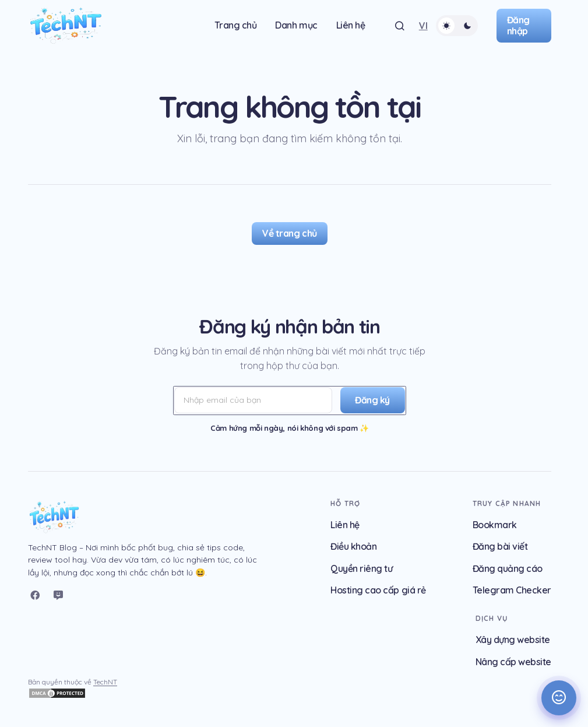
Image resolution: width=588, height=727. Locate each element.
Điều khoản (353, 546)
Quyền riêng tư (361, 568)
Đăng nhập (518, 25)
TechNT (105, 682)
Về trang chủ (289, 233)
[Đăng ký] (370, 401)
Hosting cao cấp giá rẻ (378, 590)
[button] (399, 26)
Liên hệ (345, 525)
